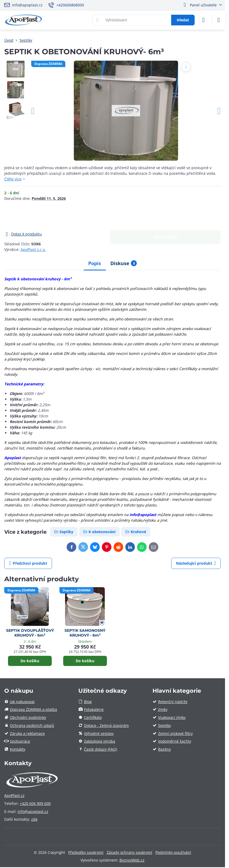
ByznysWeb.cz (132, 860)
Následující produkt (196, 563)
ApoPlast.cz (14, 795)
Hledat (183, 20)
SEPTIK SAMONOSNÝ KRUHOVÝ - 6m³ (85, 633)
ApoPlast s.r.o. (33, 249)
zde (34, 819)
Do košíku (165, 216)
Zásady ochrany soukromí (129, 852)
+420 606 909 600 (35, 803)
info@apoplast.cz (33, 811)
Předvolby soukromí (86, 852)
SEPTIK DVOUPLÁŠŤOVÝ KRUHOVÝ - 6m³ (30, 633)
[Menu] (219, 20)
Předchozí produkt (28, 563)
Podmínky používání (173, 852)
